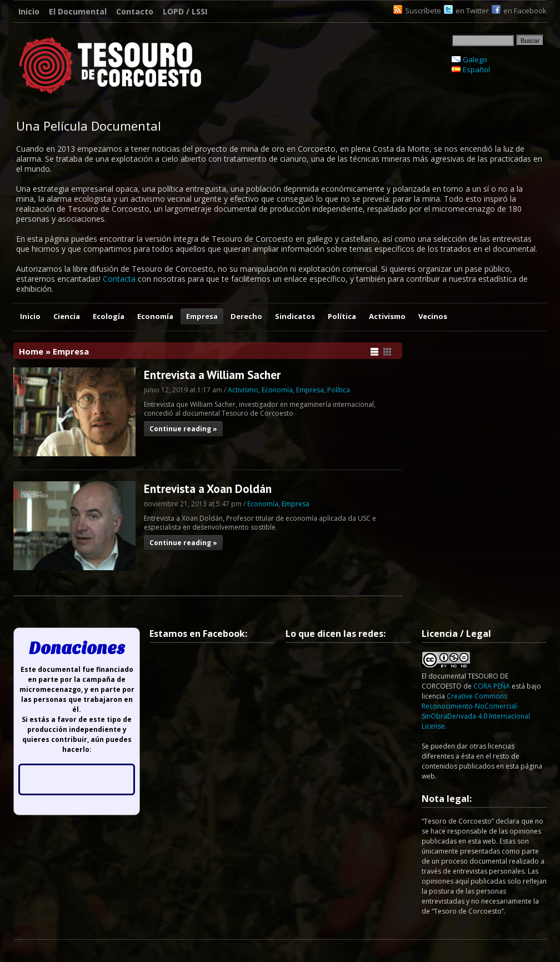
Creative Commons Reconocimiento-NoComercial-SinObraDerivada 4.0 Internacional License (476, 711)
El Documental (78, 11)
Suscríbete (423, 11)
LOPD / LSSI (185, 11)
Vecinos (433, 316)
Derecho (246, 316)
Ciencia (67, 316)
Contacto (135, 11)
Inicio (29, 11)
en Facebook (525, 11)
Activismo (387, 316)
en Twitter (472, 11)
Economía (155, 316)
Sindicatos (295, 316)
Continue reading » (183, 429)
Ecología (109, 316)
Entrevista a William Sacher (212, 375)
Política (342, 316)
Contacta (119, 279)
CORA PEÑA (492, 686)
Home (31, 351)
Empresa (202, 316)
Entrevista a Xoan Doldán (208, 489)
